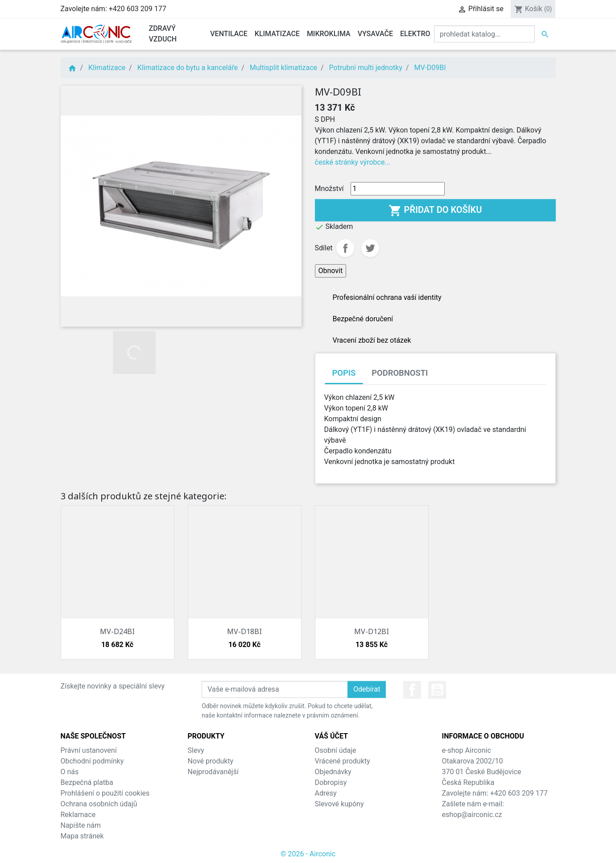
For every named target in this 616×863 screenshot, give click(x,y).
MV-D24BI (117, 631)
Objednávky (333, 772)
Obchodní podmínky (92, 761)
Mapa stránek (82, 836)
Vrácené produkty (343, 761)
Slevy (196, 750)
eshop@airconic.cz (472, 815)
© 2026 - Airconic (308, 854)
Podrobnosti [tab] (400, 373)
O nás (70, 772)
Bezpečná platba (87, 782)
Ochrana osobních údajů (99, 804)
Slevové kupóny (339, 804)
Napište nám (81, 825)
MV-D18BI (244, 631)
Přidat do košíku (435, 211)
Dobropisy (331, 782)
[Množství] (398, 189)
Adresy (326, 793)
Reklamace (78, 815)
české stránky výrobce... (353, 162)
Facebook (412, 690)
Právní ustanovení (89, 750)
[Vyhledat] (485, 34)
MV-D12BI (372, 631)
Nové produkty (211, 761)
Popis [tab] (344, 373)
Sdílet (345, 248)
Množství (329, 189)
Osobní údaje (336, 750)
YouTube (437, 690)
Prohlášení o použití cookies (105, 793)
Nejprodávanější (213, 772)
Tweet (370, 248)
